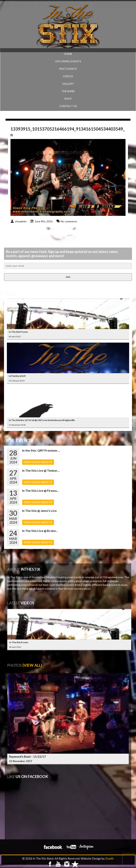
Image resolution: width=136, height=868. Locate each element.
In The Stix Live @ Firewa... (41, 490)
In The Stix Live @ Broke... (40, 531)
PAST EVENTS (68, 69)
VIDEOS (68, 76)
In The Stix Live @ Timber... (41, 470)
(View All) (32, 665)
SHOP (68, 99)
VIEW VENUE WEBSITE (38, 462)
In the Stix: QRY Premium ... (41, 450)
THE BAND (68, 91)
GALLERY (68, 84)
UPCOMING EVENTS (68, 61)
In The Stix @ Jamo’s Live (39, 511)
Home (68, 54)
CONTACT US (68, 106)
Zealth (109, 858)
